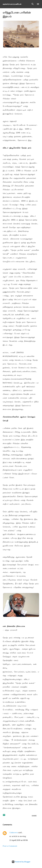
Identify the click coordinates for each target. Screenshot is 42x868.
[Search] (33, 4)
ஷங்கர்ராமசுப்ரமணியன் (12, 4)
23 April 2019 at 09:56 (19, 840)
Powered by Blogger (21, 862)
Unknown (14, 832)
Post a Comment (10, 846)
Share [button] (34, 816)
